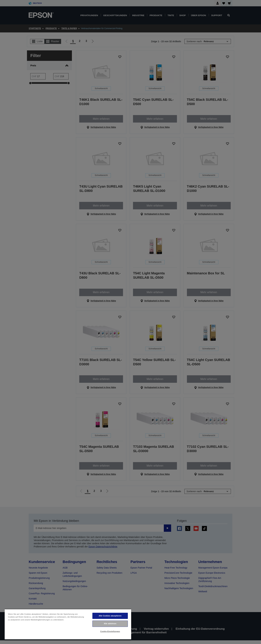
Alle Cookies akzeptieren (110, 616)
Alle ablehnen (110, 624)
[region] (68, 624)
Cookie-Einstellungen (110, 631)
